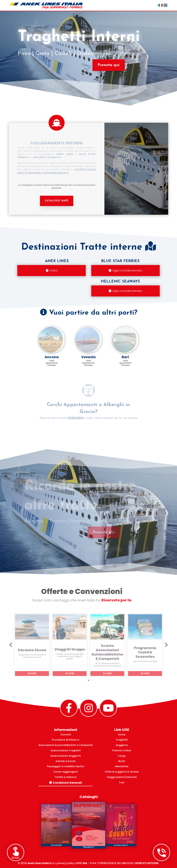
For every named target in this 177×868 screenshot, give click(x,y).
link (85, 863)
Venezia (88, 357)
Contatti (66, 735)
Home (122, 735)
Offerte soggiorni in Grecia (122, 772)
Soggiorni (122, 745)
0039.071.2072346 (147, 863)
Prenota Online (122, 750)
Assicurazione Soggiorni (66, 756)
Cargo (122, 756)
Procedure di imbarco (66, 740)
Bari (125, 357)
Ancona (52, 357)
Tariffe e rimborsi (66, 777)
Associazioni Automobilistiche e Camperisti (66, 745)
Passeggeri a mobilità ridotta (66, 766)
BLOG (122, 761)
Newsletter (122, 766)
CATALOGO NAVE (57, 201)
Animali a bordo (66, 761)
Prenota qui (107, 65)
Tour (122, 782)
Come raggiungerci (66, 772)
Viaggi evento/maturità (122, 777)
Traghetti (122, 740)
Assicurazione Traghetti (66, 750)
